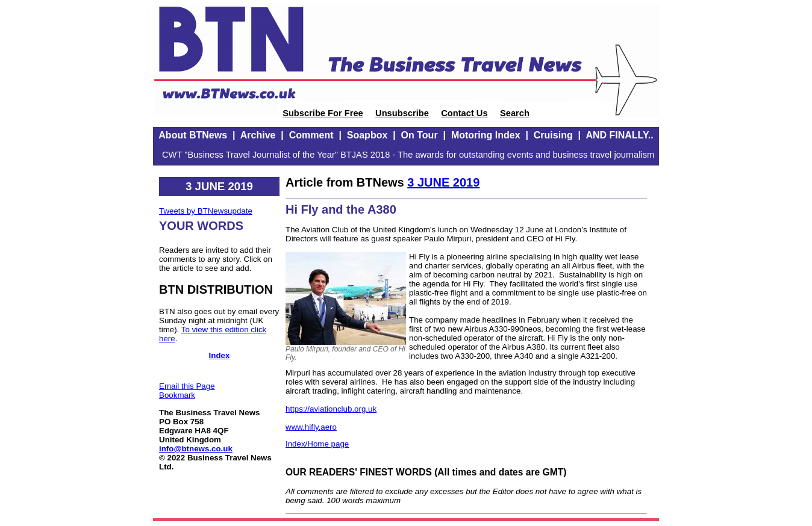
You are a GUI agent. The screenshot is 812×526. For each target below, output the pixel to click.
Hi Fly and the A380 (341, 209)
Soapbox (367, 135)
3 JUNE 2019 (443, 182)
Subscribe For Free (323, 113)
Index (220, 355)
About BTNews (193, 135)
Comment (311, 135)
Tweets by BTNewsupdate (206, 211)
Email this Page (187, 386)
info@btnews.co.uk (196, 449)
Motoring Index (486, 135)
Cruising (553, 135)
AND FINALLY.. (619, 135)
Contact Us (464, 113)
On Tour (420, 135)
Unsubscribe (402, 113)
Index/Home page (317, 444)
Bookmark (177, 395)
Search (515, 113)
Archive (258, 135)
